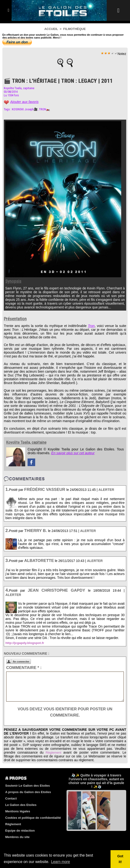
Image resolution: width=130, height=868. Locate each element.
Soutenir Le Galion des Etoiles (28, 786)
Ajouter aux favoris (24, 102)
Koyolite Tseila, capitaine (19, 88)
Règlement (53, 752)
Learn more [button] (61, 862)
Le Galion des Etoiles (21, 805)
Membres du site (17, 837)
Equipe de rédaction (20, 831)
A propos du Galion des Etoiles (28, 792)
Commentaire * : (24, 668)
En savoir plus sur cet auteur (72, 453)
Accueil (51, 29)
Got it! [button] (120, 859)
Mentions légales (18, 811)
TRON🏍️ (44, 109)
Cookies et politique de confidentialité (33, 818)
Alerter (106, 490)
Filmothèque (75, 29)
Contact (11, 798)
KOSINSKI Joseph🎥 (25, 109)
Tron (91, 326)
